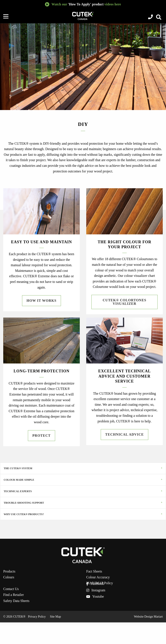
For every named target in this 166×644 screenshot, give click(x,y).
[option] (83, 67)
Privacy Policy (37, 617)
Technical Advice (124, 434)
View (158, 17)
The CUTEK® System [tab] (18, 468)
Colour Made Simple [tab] (19, 480)
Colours (9, 577)
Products (9, 571)
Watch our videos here (86, 4)
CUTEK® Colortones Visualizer (124, 302)
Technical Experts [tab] (18, 491)
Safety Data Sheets (16, 601)
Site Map (55, 617)
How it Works (41, 301)
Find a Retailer (14, 595)
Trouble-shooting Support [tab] (24, 503)
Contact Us (11, 589)
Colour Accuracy (98, 577)
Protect (41, 436)
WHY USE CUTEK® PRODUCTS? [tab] (24, 514)
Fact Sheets (94, 571)
